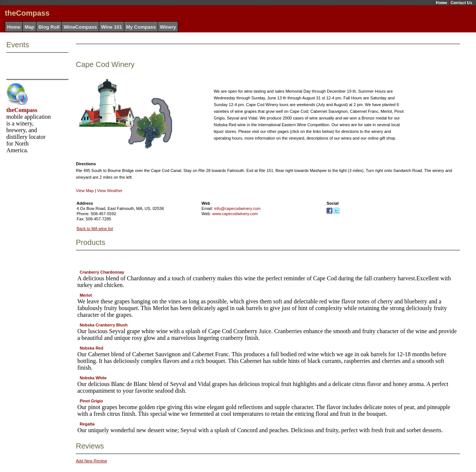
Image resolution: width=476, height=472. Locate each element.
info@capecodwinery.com (237, 208)
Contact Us (461, 3)
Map (29, 27)
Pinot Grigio (91, 401)
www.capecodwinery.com (235, 214)
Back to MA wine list (95, 229)
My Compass (141, 27)
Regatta (87, 424)
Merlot (86, 295)
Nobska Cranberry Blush (104, 325)
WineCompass (80, 27)
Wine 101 (112, 27)
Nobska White (93, 378)
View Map (85, 191)
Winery (168, 27)
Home (442, 3)
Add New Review (91, 461)
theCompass (22, 110)
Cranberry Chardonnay (102, 272)
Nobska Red (91, 348)
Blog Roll (49, 27)
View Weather (110, 191)
